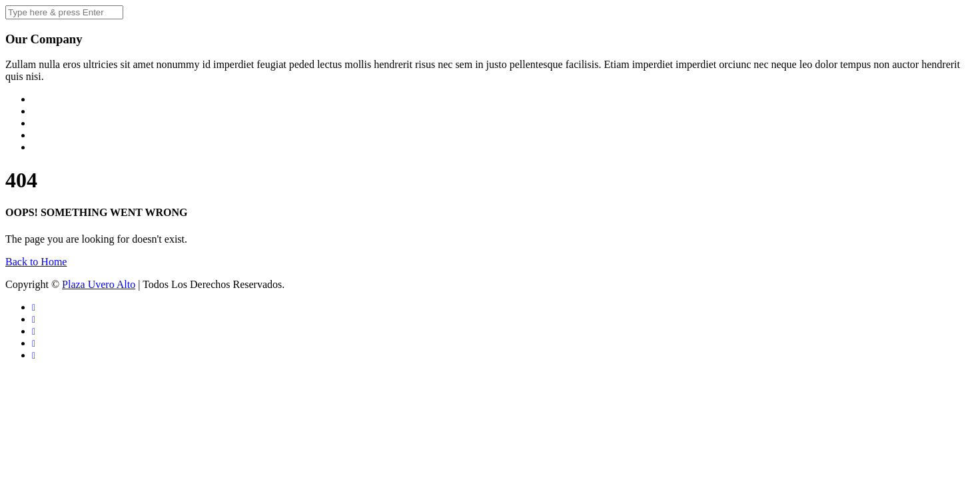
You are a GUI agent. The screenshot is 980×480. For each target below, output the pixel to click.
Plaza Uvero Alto (99, 284)
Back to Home (36, 262)
